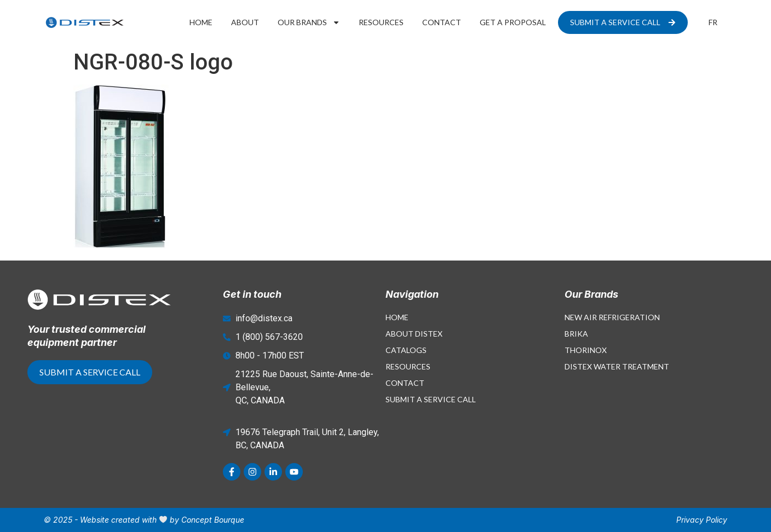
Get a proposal (513, 22)
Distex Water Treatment (617, 366)
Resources (381, 22)
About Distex (414, 334)
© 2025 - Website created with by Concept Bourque (144, 520)
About (245, 22)
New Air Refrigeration (612, 317)
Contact (442, 22)
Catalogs (406, 350)
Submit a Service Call (431, 399)
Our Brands (309, 22)
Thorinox (586, 350)
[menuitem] (713, 22)
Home (201, 22)
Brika (576, 334)
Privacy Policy (702, 520)
